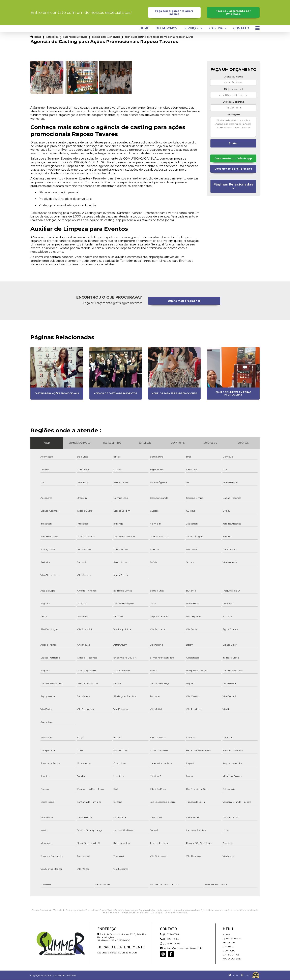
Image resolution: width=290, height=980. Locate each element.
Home (144, 29)
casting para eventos (75, 37)
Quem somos (166, 29)
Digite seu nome (233, 77)
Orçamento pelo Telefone (233, 170)
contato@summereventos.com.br (181, 948)
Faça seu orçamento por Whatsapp (233, 13)
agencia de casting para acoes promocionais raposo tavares (159, 37)
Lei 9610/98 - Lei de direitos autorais (169, 913)
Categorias (52, 37)
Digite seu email (233, 89)
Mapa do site (232, 959)
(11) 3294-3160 (170, 939)
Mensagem (233, 115)
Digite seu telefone (233, 102)
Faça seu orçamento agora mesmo (175, 13)
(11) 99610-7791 (170, 944)
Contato (241, 29)
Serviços (192, 29)
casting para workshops (106, 37)
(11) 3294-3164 (170, 934)
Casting (216, 29)
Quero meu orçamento (184, 301)
